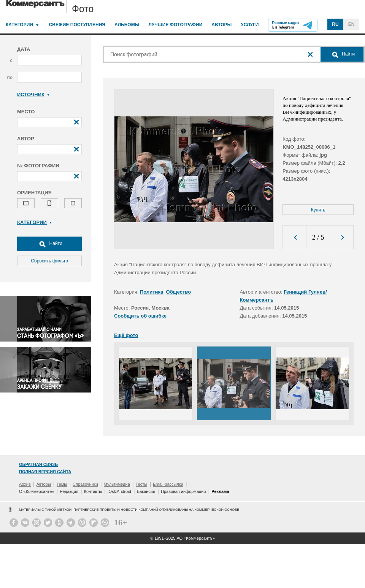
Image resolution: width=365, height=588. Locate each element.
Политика (152, 292)
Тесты (142, 484)
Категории (19, 25)
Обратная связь (38, 464)
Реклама (220, 491)
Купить (318, 210)
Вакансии (146, 491)
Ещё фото (126, 335)
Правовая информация (183, 491)
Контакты (93, 491)
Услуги (250, 25)
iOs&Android (119, 491)
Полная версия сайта (45, 472)
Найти (49, 244)
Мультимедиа (117, 484)
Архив (25, 484)
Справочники (85, 484)
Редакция (69, 491)
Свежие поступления (77, 25)
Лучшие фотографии (175, 25)
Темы (62, 484)
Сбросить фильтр (49, 261)
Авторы (221, 25)
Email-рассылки (168, 484)
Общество (179, 292)
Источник (33, 95)
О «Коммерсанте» (36, 491)
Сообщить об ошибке (140, 316)
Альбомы (127, 25)
